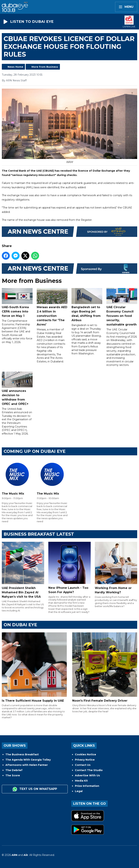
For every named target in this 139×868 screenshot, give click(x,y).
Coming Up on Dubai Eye (35, 451)
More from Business (45, 67)
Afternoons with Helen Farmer (27, 765)
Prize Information (87, 786)
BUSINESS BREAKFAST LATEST (39, 534)
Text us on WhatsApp (35, 789)
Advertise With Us (87, 775)
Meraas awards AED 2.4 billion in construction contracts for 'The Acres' (52, 307)
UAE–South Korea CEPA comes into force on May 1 (17, 303)
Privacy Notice (85, 760)
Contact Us (83, 765)
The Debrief (14, 770)
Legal (79, 791)
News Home (15, 67)
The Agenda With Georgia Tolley (28, 760)
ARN (14, 855)
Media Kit (81, 781)
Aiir (26, 855)
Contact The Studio (89, 770)
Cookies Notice (86, 754)
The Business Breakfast (22, 754)
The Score (13, 775)
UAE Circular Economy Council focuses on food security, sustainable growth (122, 307)
